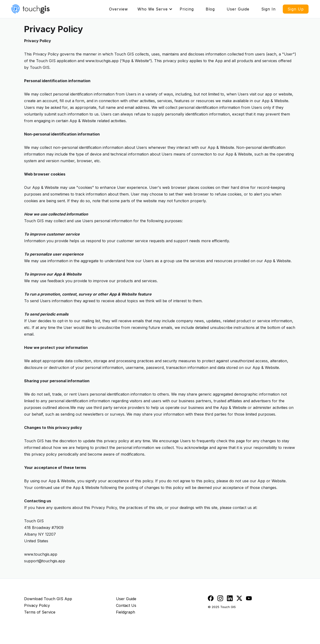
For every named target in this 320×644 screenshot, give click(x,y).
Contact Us (126, 605)
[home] (31, 9)
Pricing (187, 9)
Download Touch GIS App (48, 599)
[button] (155, 9)
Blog (210, 9)
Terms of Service (40, 612)
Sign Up (296, 9)
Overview (118, 9)
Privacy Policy (37, 605)
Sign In (268, 9)
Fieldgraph (126, 612)
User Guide (238, 9)
